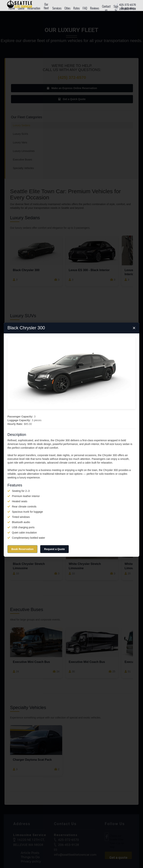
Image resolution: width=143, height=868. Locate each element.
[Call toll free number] (128, 5)
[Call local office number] (128, 9)
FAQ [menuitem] (85, 8)
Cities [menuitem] (67, 8)
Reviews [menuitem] (95, 8)
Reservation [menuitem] (34, 8)
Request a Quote (54, 549)
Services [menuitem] (57, 8)
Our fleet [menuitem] (46, 6)
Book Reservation (22, 549)
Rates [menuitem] (77, 8)
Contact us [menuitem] (106, 8)
